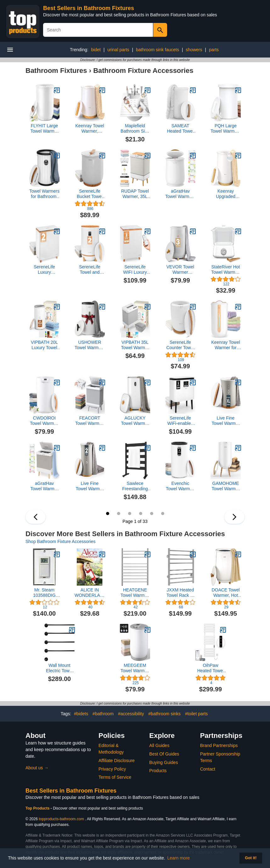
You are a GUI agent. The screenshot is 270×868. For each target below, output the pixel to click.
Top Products (38, 808)
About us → (37, 768)
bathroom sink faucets (157, 50)
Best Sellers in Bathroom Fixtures (89, 8)
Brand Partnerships (219, 745)
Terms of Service (115, 777)
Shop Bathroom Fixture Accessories (61, 541)
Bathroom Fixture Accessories (143, 71)
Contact (208, 769)
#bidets (81, 714)
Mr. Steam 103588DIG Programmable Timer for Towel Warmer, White (45, 593)
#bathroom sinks (164, 714)
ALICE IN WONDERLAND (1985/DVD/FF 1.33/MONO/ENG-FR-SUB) (90, 593)
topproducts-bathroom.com (61, 819)
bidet (96, 50)
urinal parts (118, 50)
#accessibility (131, 714)
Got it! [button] (251, 858)
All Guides (159, 745)
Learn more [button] (179, 858)
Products (158, 771)
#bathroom (103, 714)
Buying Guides (163, 762)
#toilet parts (196, 714)
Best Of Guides (164, 754)
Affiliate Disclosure (117, 761)
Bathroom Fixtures (56, 71)
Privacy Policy (112, 769)
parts (214, 50)
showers (194, 50)
